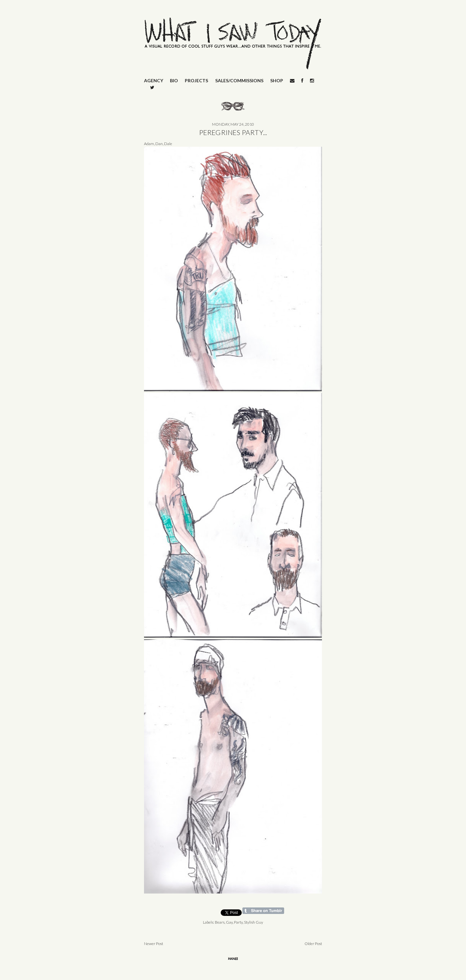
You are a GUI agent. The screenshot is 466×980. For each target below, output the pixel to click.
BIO (174, 80)
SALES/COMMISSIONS (239, 80)
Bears (220, 922)
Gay (229, 922)
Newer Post (154, 944)
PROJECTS (196, 80)
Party (238, 922)
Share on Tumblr (263, 911)
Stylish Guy (254, 922)
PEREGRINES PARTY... (233, 132)
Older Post (313, 944)
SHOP (277, 80)
